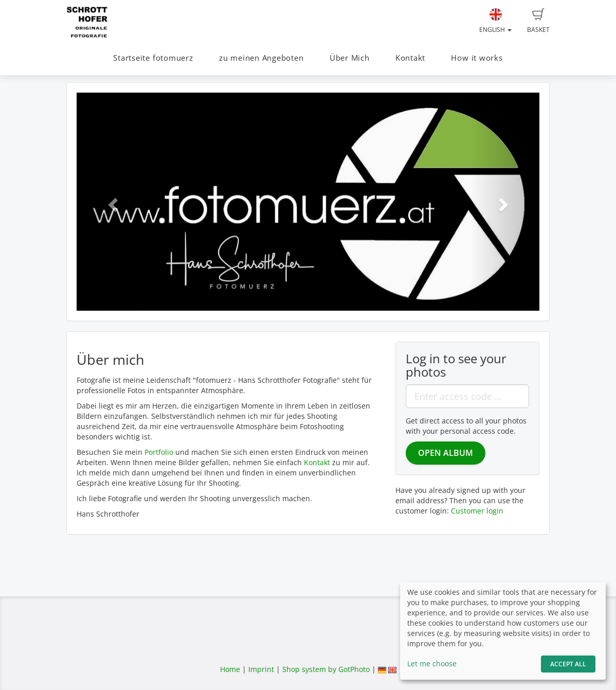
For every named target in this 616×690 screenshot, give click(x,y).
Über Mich (350, 58)
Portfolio (159, 452)
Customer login (477, 511)
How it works (477, 58)
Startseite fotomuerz (153, 58)
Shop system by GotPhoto (326, 669)
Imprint (261, 669)
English (495, 21)
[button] (111, 202)
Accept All (568, 664)
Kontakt (410, 58)
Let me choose (432, 664)
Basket (538, 21)
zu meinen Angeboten (261, 58)
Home (230, 669)
